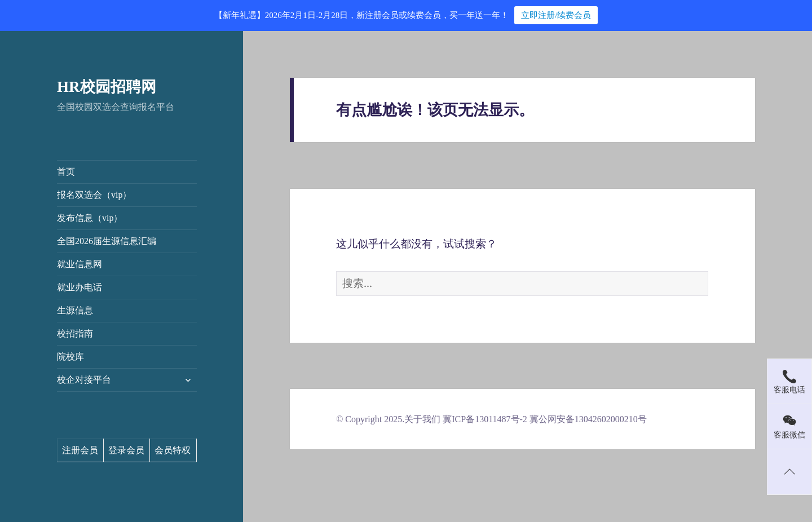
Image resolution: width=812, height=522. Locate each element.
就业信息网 (80, 264)
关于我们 (422, 419)
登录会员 (126, 450)
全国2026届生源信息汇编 (107, 241)
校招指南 (75, 333)
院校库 (70, 357)
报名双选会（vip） (94, 195)
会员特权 (173, 450)
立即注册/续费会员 (556, 15)
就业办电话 (80, 287)
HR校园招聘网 (107, 87)
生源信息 (75, 310)
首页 (66, 172)
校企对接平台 (84, 380)
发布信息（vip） (90, 218)
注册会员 (80, 450)
